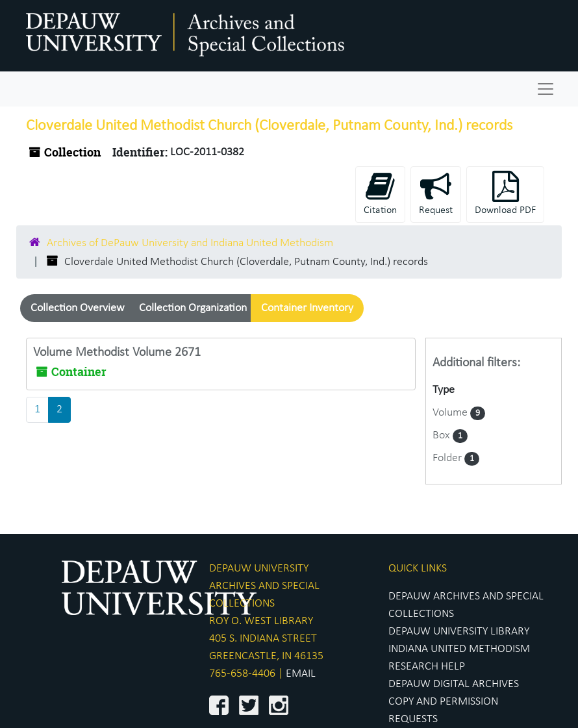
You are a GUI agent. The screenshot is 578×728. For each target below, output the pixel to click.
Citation (380, 193)
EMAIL (301, 674)
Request (436, 193)
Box (443, 435)
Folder (448, 458)
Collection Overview (78, 308)
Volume (451, 413)
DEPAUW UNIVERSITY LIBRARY (459, 632)
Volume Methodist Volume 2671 (117, 353)
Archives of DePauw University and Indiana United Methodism (190, 243)
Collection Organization (193, 308)
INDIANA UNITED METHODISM (459, 649)
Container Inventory (307, 308)
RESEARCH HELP (427, 667)
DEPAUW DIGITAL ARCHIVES (454, 684)
